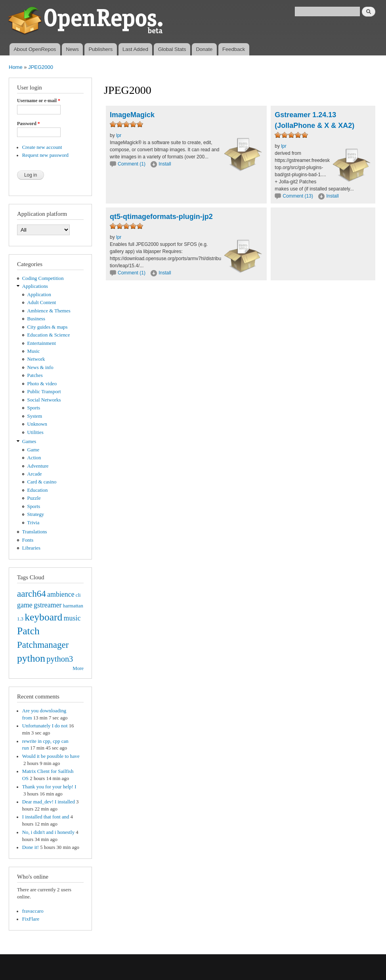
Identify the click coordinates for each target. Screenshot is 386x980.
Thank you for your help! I (49, 787)
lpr (119, 135)
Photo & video (42, 384)
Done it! (31, 847)
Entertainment (42, 343)
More (78, 668)
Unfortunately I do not (45, 726)
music (72, 618)
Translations (35, 532)
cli (78, 595)
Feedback (234, 49)
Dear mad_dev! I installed (49, 802)
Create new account (42, 147)
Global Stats (172, 49)
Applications (35, 286)
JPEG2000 (41, 67)
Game (33, 450)
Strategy (36, 514)
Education (38, 490)
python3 (60, 659)
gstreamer (48, 605)
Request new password (45, 155)
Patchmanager (43, 645)
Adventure (38, 466)
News (72, 49)
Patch (28, 631)
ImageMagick (132, 115)
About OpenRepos (35, 49)
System (35, 416)
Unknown (37, 424)
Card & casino (42, 482)
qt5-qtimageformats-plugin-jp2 (161, 217)
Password (29, 124)
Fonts (28, 540)
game (25, 605)
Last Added (135, 49)
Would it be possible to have (51, 756)
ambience (61, 594)
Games (29, 441)
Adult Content (42, 303)
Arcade (35, 474)
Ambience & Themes (49, 311)
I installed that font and (46, 817)
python (31, 658)
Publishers (100, 49)
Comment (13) (298, 196)
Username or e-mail (39, 101)
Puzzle (34, 498)
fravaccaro (33, 911)
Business (36, 319)
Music (34, 351)
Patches (35, 375)
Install (165, 164)
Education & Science (49, 335)
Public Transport (44, 392)
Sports (34, 408)
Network (36, 359)
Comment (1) (132, 164)
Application (39, 295)
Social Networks (44, 400)
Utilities (35, 432)
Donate (204, 49)
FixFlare (31, 919)
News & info (40, 367)
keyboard (43, 617)
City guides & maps (48, 327)
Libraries (31, 548)
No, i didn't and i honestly (48, 832)
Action (34, 458)
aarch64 (32, 594)
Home (16, 67)
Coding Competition (43, 278)
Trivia (33, 523)
